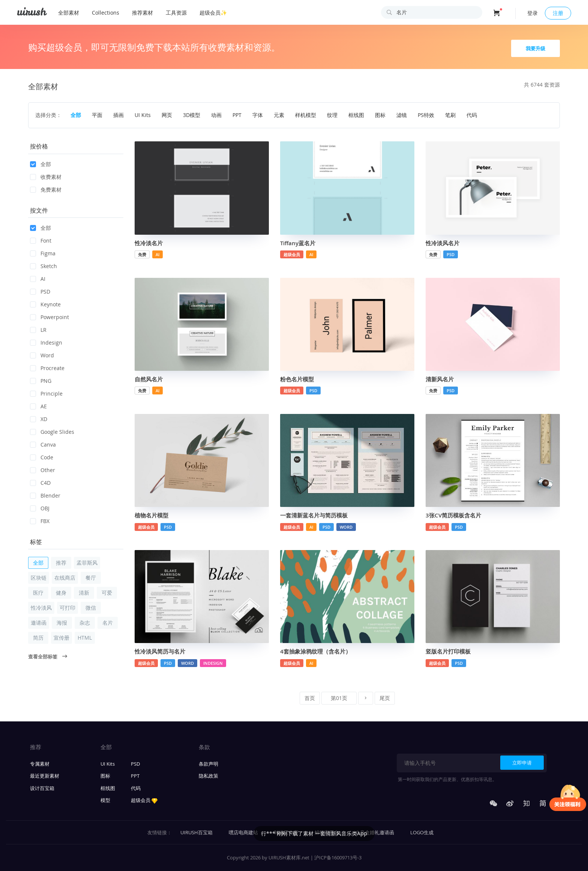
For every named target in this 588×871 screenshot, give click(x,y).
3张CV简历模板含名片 (453, 515)
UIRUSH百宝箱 (196, 832)
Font (41, 241)
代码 (136, 788)
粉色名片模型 (297, 379)
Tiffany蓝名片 (298, 243)
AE (38, 406)
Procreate (47, 368)
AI (38, 279)
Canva (43, 444)
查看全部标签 (48, 657)
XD (39, 419)
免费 (142, 254)
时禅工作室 (286, 832)
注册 (558, 13)
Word (42, 355)
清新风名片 (440, 379)
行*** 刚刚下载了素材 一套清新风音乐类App (373, 833)
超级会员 (292, 254)
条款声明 (208, 764)
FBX (40, 521)
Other (43, 470)
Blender (45, 495)
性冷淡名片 (149, 243)
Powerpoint (49, 317)
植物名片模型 (151, 515)
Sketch (43, 266)
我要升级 (535, 48)
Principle (46, 394)
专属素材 (40, 764)
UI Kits (108, 764)
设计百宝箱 (42, 788)
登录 (532, 13)
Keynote (45, 304)
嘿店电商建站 (243, 832)
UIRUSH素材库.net (289, 858)
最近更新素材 (45, 776)
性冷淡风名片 (442, 243)
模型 (105, 800)
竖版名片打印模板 (448, 651)
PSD (40, 292)
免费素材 (46, 190)
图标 (105, 776)
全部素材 (69, 13)
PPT (135, 776)
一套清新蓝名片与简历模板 (314, 515)
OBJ (40, 508)
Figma (43, 253)
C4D (40, 483)
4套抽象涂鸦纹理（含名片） (316, 651)
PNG (41, 381)
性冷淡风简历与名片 (160, 651)
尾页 (385, 698)
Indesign (46, 343)
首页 (310, 698)
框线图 (108, 788)
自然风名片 (149, 379)
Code (42, 457)
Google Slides (52, 432)
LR (38, 330)
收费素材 (46, 177)
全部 (40, 164)
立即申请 (522, 763)
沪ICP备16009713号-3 (338, 858)
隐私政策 (208, 776)
